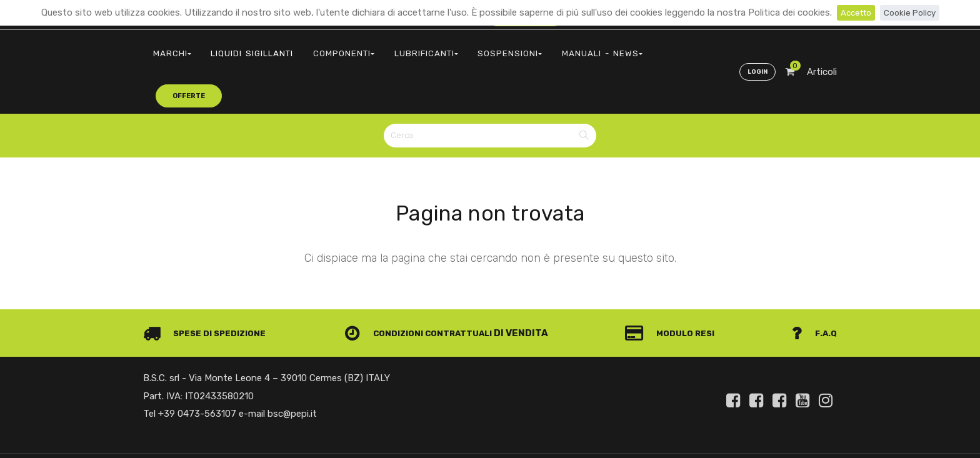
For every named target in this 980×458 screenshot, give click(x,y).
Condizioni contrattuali (425, 287)
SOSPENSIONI (471, 47)
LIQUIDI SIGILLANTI (240, 47)
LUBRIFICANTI (396, 47)
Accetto (853, 12)
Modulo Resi (676, 287)
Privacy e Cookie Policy (579, 435)
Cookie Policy (912, 12)
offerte (628, 47)
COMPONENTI (323, 47)
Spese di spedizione (210, 287)
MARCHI (168, 47)
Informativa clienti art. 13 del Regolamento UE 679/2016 (732, 435)
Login (755, 47)
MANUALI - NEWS (551, 47)
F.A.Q (813, 287)
